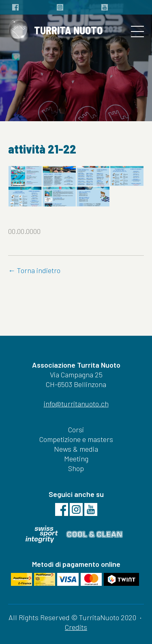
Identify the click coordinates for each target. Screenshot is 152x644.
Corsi (76, 429)
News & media (76, 449)
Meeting (76, 459)
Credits (76, 627)
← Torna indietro (34, 270)
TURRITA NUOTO (55, 32)
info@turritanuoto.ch (76, 404)
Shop (76, 468)
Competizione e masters (76, 439)
